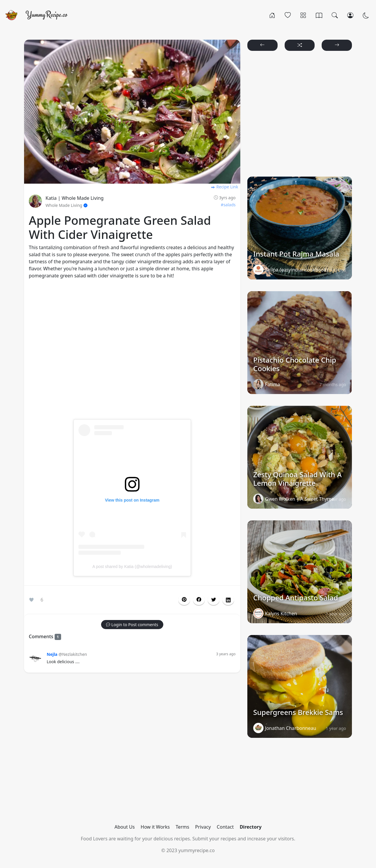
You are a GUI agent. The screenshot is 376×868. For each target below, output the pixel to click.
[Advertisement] (132, 353)
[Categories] (303, 15)
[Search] (335, 15)
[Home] (272, 15)
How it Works (155, 827)
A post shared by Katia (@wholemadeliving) (132, 567)
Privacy (203, 827)
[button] (199, 600)
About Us (125, 827)
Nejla (52, 654)
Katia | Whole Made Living (75, 198)
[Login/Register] (350, 15)
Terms (182, 827)
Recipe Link (224, 187)
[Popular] (288, 15)
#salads (228, 205)
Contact (225, 827)
